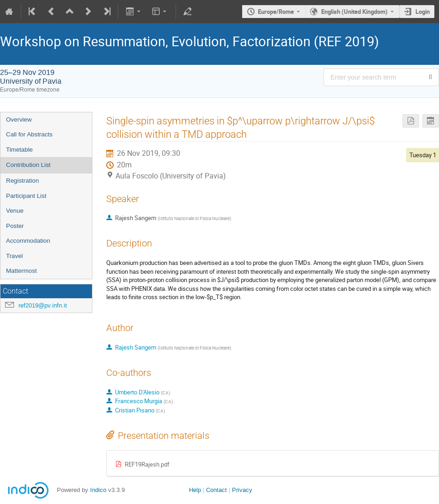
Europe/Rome (276, 12)
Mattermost (21, 271)
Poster (15, 226)
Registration (22, 181)
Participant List (26, 196)
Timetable (19, 150)
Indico (98, 490)
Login (423, 12)
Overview (19, 120)
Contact (216, 490)
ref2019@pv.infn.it (43, 305)
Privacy (242, 490)
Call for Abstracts (29, 134)
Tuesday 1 (423, 155)
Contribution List (28, 165)
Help (195, 490)
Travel (15, 256)
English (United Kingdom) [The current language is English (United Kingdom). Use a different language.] (354, 12)
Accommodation (28, 241)
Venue (15, 211)
